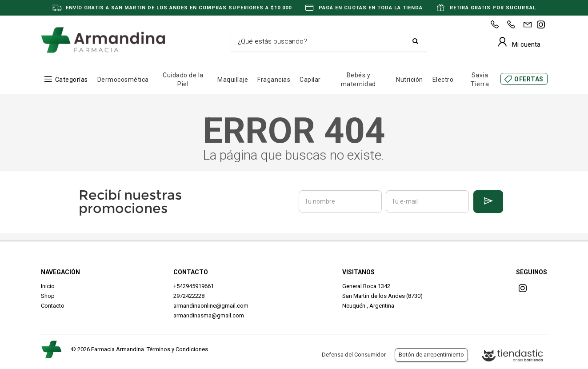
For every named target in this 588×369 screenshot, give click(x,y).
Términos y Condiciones (177, 349)
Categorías (72, 80)
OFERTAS (529, 79)
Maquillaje (233, 80)
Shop (48, 296)
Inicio (48, 286)
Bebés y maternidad (358, 80)
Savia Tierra (480, 80)
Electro (443, 80)
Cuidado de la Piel (183, 80)
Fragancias (274, 80)
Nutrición (410, 80)
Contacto (53, 306)
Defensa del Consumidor (354, 355)
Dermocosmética (123, 80)
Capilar (310, 80)
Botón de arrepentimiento (431, 355)
